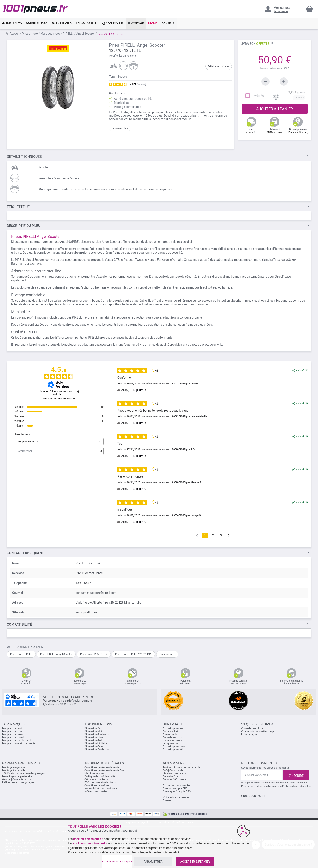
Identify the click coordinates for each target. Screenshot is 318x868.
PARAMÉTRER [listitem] (153, 862)
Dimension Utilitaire (96, 743)
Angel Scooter (85, 34)
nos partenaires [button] (199, 843)
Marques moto (50, 34)
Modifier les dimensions (123, 56)
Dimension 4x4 (93, 740)
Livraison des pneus (174, 773)
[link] (12, 24)
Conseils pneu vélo (174, 749)
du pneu (24, 226)
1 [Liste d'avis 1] (205, 535)
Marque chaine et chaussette (19, 743)
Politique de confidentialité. (297, 786)
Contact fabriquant (25, 553)
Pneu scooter (167, 654)
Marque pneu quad (13, 737)
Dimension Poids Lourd (98, 749)
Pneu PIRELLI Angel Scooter (56, 654)
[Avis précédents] (197, 535)
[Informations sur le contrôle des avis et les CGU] (78, 392)
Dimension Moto (94, 731)
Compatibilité (19, 625)
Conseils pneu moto (174, 746)
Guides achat (170, 731)
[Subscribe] (296, 775)
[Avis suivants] (229, 536)
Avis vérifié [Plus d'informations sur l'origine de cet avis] (302, 371)
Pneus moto (30, 34)
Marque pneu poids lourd (17, 740)
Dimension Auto (94, 728)
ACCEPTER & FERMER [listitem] (195, 862)
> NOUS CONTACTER (253, 796)
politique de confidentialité (162, 852)
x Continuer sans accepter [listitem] (117, 862)
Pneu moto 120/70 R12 (94, 654)
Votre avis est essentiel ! (177, 797)
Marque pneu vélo (12, 734)
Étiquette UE (18, 207)
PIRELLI (68, 34)
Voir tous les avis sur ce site (59, 399)
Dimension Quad (94, 746)
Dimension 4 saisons (97, 734)
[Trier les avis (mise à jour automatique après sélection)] (59, 441)
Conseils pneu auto (174, 728)
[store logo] (36, 9)
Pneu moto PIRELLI (21, 654)
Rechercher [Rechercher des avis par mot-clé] (57, 451)
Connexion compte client (177, 785)
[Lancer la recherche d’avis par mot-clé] (101, 451)
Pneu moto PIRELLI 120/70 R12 (133, 654)
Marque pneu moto (13, 731)
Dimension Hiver (94, 737)
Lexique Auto (170, 743)
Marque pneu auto (13, 728)
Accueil (14, 34)
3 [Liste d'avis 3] (221, 535)
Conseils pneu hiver (253, 728)
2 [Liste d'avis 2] (213, 535)
